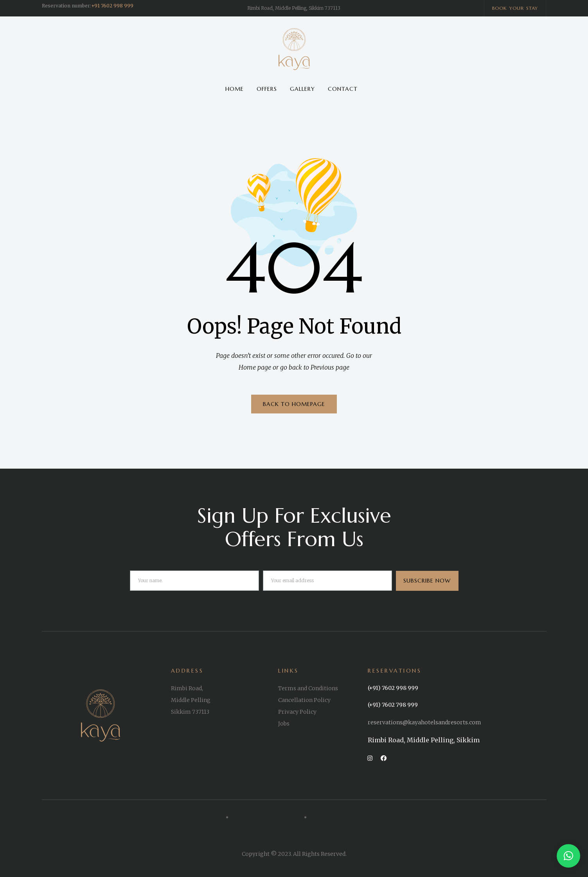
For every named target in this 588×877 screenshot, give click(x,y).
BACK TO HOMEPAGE (294, 404)
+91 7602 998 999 (112, 6)
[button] (515, 8)
